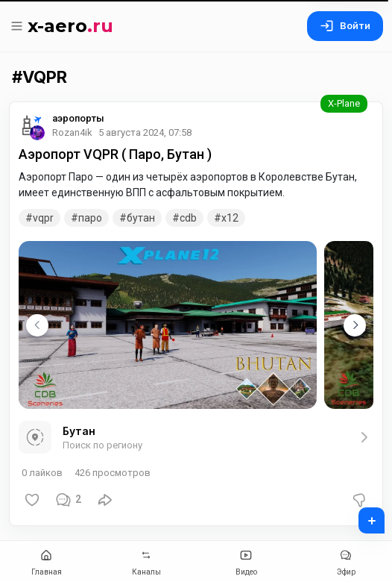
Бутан (141, 218)
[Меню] (18, 26)
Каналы (146, 561)
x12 (230, 218)
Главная (47, 561)
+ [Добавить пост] (362, 516)
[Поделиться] (105, 500)
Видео (246, 561)
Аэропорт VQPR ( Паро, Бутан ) (115, 154)
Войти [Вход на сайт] (345, 26)
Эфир (346, 561)
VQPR (43, 218)
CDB (188, 218)
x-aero (70, 26)
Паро (90, 218)
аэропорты (78, 118)
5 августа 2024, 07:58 (145, 132)
